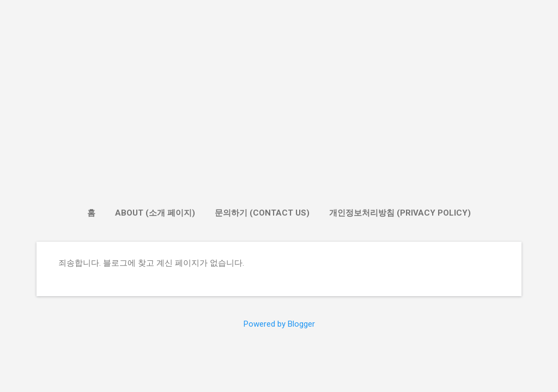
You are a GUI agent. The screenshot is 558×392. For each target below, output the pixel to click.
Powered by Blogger (279, 324)
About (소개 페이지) (155, 213)
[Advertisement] (279, 112)
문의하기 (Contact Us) (262, 213)
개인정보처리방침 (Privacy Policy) (400, 213)
